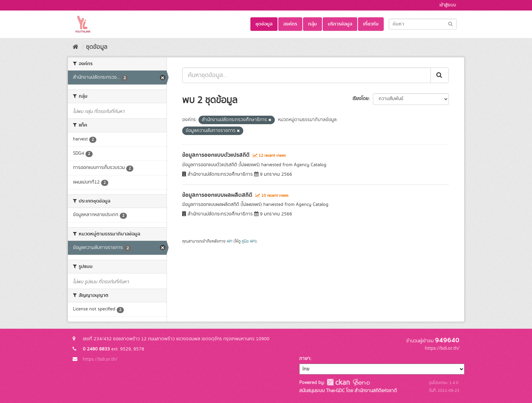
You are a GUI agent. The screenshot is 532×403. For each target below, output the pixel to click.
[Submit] (450, 24)
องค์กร (290, 24)
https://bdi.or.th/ (100, 359)
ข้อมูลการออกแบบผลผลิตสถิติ (217, 195)
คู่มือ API (249, 241)
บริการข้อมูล (340, 24)
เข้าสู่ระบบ (448, 5)
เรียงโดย (360, 99)
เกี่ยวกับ (371, 24)
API (230, 241)
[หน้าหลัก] (75, 47)
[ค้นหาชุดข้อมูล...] (307, 75)
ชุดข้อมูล (264, 24)
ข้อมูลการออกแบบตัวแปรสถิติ (216, 155)
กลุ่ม (312, 24)
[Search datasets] (423, 24)
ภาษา (305, 359)
